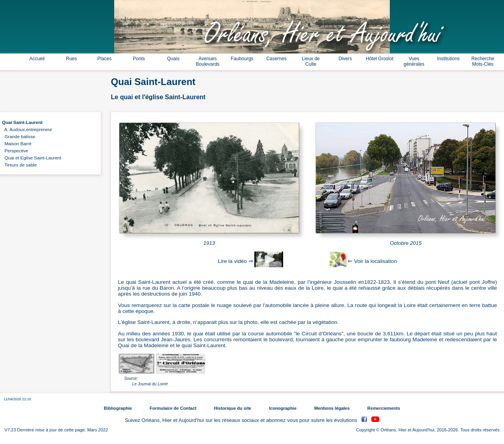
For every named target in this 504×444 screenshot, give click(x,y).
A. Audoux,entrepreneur (27, 129)
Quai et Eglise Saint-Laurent (31, 158)
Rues (71, 59)
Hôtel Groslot (380, 59)
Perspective (15, 151)
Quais (173, 59)
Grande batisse (19, 137)
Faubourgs (242, 59)
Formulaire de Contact (173, 408)
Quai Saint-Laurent (22, 122)
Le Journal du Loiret (150, 384)
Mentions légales (332, 408)
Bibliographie (118, 408)
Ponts (139, 59)
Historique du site (233, 408)
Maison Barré (17, 144)
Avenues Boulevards (208, 61)
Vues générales (414, 61)
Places (104, 59)
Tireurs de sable (19, 165)
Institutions (448, 59)
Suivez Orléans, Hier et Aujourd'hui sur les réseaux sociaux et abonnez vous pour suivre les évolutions (242, 420)
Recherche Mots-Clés (483, 61)
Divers (345, 59)
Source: (131, 378)
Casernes (276, 59)
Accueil (37, 59)
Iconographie (283, 408)
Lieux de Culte (311, 61)
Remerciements (384, 408)
